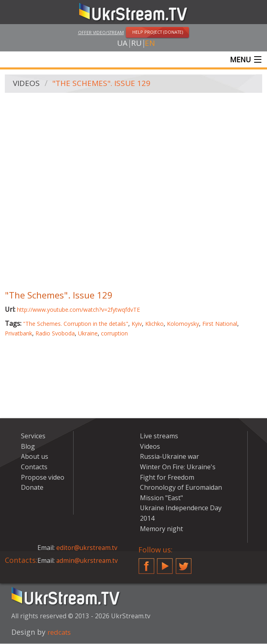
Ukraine (88, 334)
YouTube (165, 564)
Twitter (184, 564)
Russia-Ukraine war (169, 457)
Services (33, 437)
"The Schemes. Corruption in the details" (76, 324)
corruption (114, 334)
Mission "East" (161, 498)
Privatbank (18, 334)
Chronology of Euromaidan (181, 488)
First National (220, 324)
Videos (27, 85)
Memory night (161, 529)
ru (136, 44)
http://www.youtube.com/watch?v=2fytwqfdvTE (78, 310)
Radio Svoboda (55, 334)
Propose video (43, 478)
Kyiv (137, 324)
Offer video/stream (101, 32)
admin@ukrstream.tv (88, 561)
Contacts (34, 468)
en (150, 44)
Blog (28, 447)
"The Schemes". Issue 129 (104, 85)
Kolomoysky (183, 324)
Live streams (159, 437)
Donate (32, 488)
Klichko (154, 324)
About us (35, 457)
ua (122, 44)
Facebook (146, 564)
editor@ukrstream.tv (87, 548)
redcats (61, 633)
